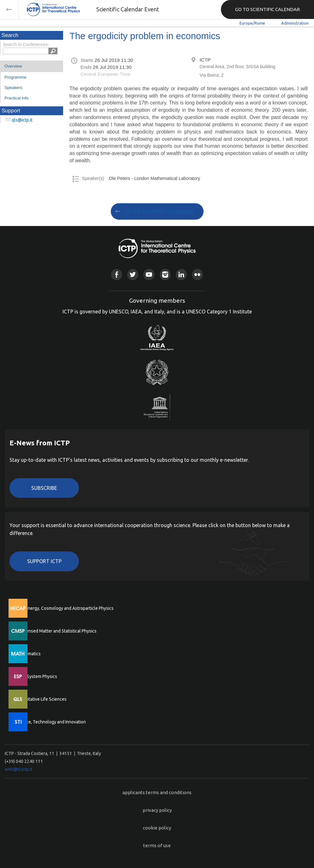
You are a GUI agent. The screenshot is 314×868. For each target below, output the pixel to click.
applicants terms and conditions (157, 792)
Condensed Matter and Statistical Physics (56, 631)
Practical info (16, 98)
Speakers (13, 88)
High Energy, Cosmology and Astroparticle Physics (65, 608)
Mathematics (28, 654)
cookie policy (157, 828)
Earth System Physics (36, 676)
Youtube (149, 274)
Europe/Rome (252, 23)
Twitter (133, 274)
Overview (13, 66)
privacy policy (157, 810)
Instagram (165, 274)
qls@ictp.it (22, 120)
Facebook (117, 274)
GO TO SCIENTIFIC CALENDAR (267, 9)
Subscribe (44, 488)
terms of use (157, 845)
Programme (15, 77)
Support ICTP (44, 561)
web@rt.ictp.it (18, 769)
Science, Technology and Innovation (51, 722)
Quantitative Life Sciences (41, 699)
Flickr (197, 274)
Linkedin (181, 274)
